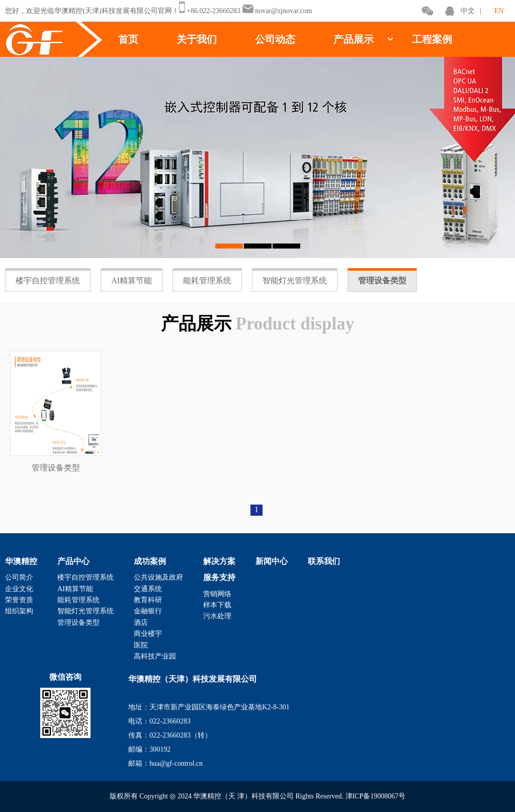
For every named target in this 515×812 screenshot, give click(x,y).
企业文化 (19, 589)
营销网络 (217, 594)
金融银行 (148, 611)
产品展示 (354, 39)
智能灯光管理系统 (295, 280)
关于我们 (197, 39)
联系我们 (324, 561)
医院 (141, 645)
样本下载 (217, 605)
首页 (128, 39)
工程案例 (432, 39)
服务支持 (219, 577)
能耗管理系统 (207, 280)
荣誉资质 (19, 600)
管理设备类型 (382, 280)
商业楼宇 (148, 634)
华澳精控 (21, 561)
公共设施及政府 (158, 577)
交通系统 (148, 589)
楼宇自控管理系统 (48, 280)
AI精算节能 (132, 280)
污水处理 (217, 616)
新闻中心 (272, 561)
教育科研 (148, 600)
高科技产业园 (155, 656)
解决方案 (219, 561)
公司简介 (19, 577)
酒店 (141, 623)
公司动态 (275, 39)
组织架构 (19, 611)
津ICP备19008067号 (376, 796)
